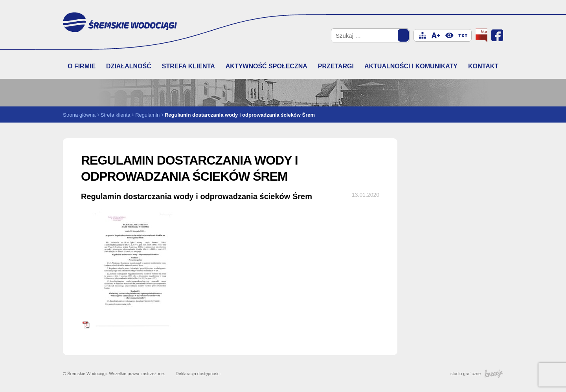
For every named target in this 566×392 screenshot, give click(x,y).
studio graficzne (477, 374)
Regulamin (147, 115)
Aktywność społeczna (266, 66)
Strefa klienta (188, 66)
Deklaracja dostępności (198, 374)
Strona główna (79, 115)
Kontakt (483, 66)
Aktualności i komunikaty (411, 66)
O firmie (82, 66)
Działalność (129, 66)
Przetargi (336, 66)
